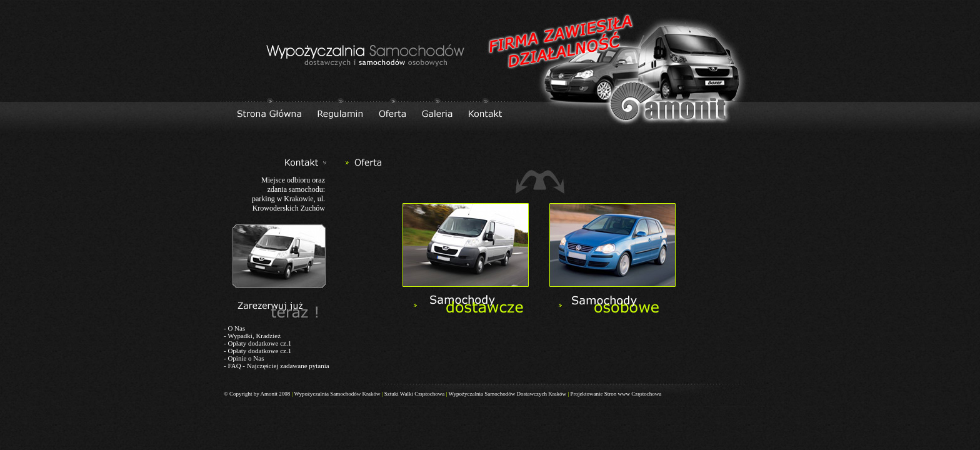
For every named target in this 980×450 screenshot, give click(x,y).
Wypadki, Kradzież (254, 336)
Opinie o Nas (246, 358)
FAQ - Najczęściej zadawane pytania (278, 366)
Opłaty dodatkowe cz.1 (259, 343)
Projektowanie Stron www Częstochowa (616, 394)
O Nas (236, 328)
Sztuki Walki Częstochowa (415, 394)
